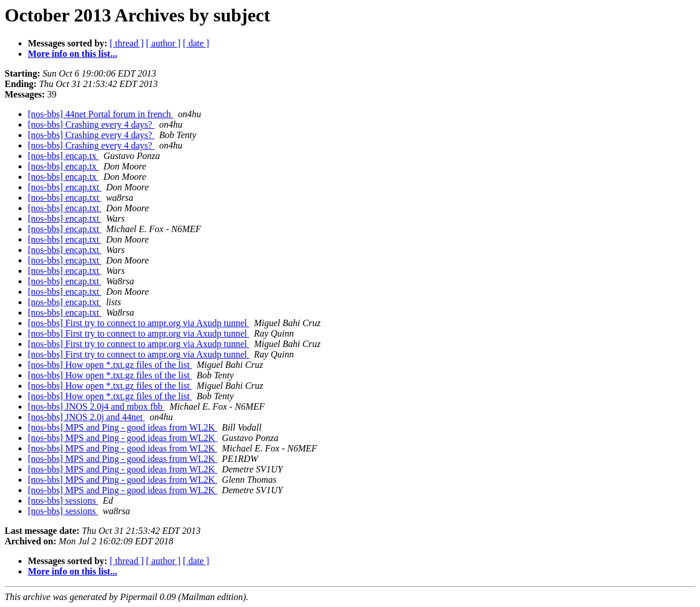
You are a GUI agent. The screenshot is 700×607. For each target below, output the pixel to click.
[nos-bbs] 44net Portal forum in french (101, 114)
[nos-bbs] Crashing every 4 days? (91, 124)
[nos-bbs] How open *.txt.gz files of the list (110, 365)
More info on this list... (73, 54)
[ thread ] (127, 43)
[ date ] (196, 43)
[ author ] (164, 43)
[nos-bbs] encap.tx (63, 156)
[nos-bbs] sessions (63, 501)
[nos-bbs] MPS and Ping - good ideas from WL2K (122, 427)
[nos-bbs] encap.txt (65, 187)
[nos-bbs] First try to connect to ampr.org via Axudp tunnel (138, 323)
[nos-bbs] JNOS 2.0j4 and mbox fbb (96, 407)
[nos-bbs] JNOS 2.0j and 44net (86, 417)
